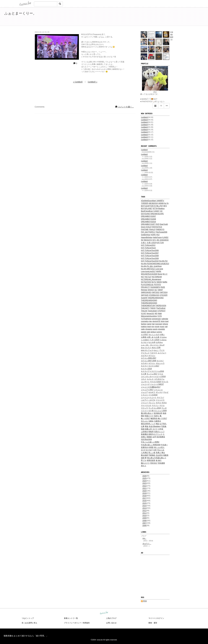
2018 (144, 496)
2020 (144, 491)
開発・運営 (153, 623)
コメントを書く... (125, 107)
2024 (144, 481)
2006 (144, 526)
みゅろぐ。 (147, 544)
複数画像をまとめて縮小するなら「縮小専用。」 (26, 636)
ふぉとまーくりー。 (20, 13)
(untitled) (144, 117)
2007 (144, 523)
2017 (144, 498)
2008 (144, 521)
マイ (155, 92)
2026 (144, 476)
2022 (144, 486)
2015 (144, 503)
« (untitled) (78, 82)
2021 (144, 488)
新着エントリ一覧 (71, 618)
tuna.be (104, 613)
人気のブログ (111, 618)
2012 (144, 511)
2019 (144, 493)
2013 (144, 508)
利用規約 (86, 623)
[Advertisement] (170, 17)
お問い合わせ (111, 623)
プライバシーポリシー (73, 623)
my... (144, 538)
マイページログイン (156, 618)
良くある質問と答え (29, 623)
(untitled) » (92, 82)
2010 (144, 516)
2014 (144, 506)
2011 (144, 513)
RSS (144, 601)
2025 (144, 478)
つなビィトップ (28, 618)
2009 (144, 518)
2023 (144, 483)
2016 (144, 501)
